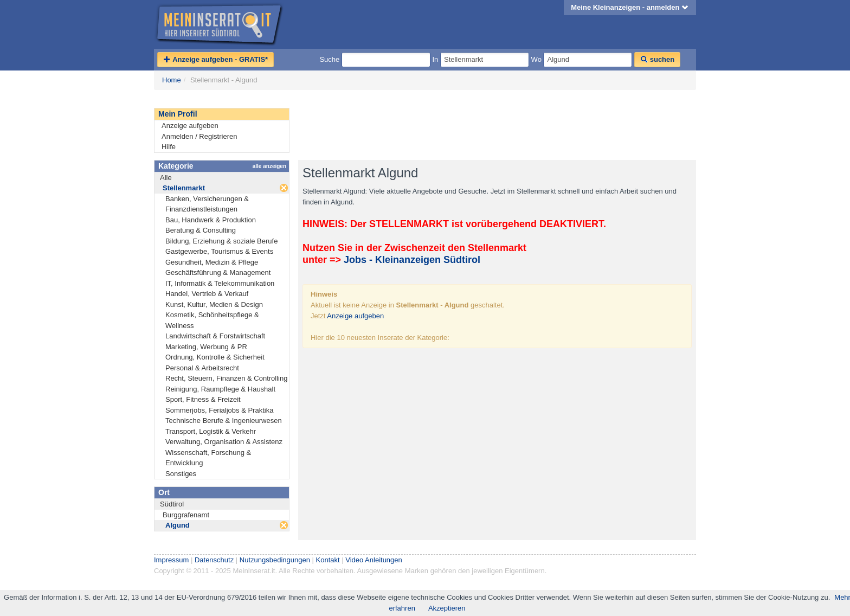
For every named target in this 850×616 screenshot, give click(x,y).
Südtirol (172, 504)
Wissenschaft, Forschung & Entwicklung (208, 458)
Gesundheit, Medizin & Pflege (212, 262)
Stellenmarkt (184, 188)
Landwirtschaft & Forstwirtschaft (215, 336)
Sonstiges (181, 474)
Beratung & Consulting (201, 230)
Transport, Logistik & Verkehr (211, 431)
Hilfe (169, 147)
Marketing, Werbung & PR (206, 347)
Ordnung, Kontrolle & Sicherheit (215, 357)
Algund (178, 525)
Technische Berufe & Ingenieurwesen (224, 421)
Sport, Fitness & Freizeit (203, 399)
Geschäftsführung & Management (218, 272)
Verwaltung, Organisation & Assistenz (224, 442)
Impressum (171, 560)
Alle (166, 178)
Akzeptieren (447, 608)
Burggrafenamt (186, 515)
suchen (657, 59)
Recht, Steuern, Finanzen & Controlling (226, 378)
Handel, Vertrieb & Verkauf (207, 294)
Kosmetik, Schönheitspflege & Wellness (212, 320)
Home (172, 80)
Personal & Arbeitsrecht (202, 368)
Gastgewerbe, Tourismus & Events (219, 251)
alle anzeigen (269, 166)
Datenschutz (214, 560)
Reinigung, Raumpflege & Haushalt (220, 389)
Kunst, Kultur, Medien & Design (214, 304)
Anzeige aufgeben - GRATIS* (215, 59)
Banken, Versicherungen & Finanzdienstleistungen (207, 204)
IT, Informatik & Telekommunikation (220, 283)
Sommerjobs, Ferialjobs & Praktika (219, 410)
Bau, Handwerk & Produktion (211, 220)
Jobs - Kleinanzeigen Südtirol (412, 260)
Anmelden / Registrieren (199, 136)
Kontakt (328, 560)
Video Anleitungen (374, 560)
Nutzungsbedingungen (275, 560)
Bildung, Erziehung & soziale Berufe (221, 241)
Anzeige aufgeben (190, 126)
